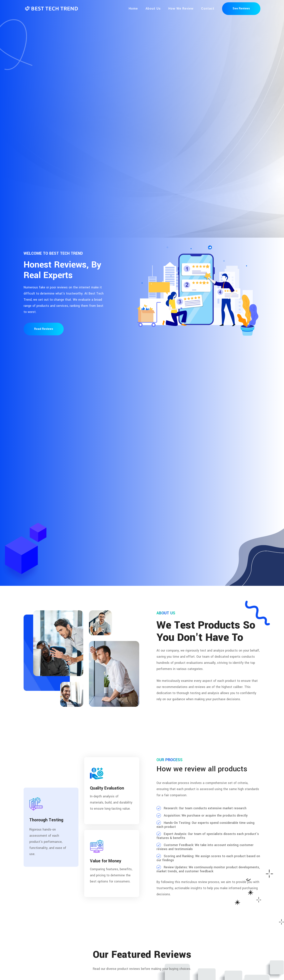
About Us (153, 9)
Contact (208, 9)
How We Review (181, 9)
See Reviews (241, 9)
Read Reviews (44, 329)
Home (133, 9)
